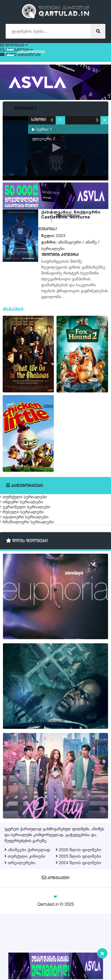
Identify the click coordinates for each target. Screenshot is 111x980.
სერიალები (53, 258)
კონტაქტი (55, 944)
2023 (61, 245)
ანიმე (91, 252)
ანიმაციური (70, 252)
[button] (104, 130)
